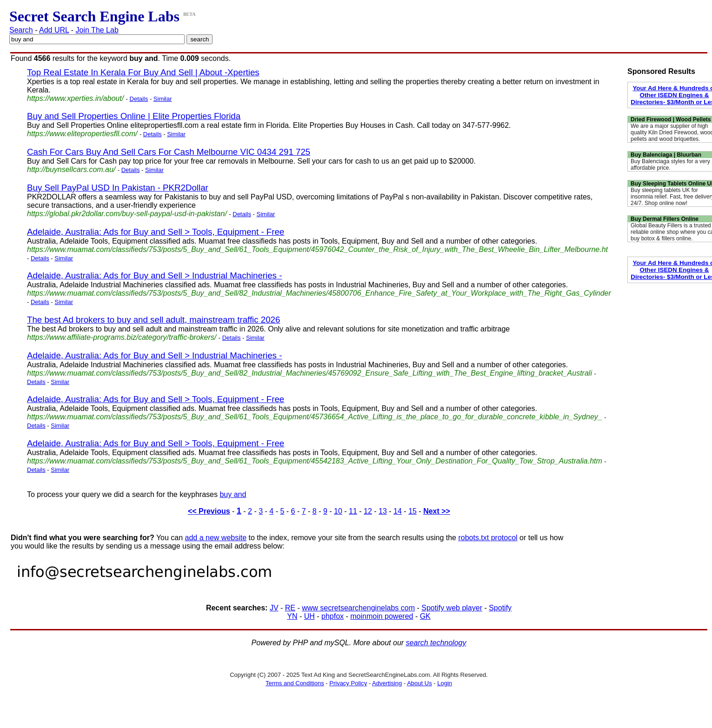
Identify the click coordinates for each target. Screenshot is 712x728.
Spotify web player (452, 608)
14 (398, 511)
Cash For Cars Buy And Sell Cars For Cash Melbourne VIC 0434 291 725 (169, 152)
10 (338, 511)
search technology (436, 643)
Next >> (437, 511)
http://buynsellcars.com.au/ (71, 169)
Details (139, 99)
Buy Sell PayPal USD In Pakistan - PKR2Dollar (118, 188)
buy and (233, 494)
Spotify (500, 608)
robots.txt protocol (488, 538)
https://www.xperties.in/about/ (75, 98)
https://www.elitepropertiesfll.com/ (82, 134)
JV (274, 608)
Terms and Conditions (295, 683)
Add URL (54, 30)
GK (425, 616)
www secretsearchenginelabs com (358, 608)
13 (383, 511)
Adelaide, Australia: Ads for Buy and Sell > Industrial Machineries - (154, 275)
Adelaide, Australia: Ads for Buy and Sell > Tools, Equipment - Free (156, 232)
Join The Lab (97, 30)
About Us (419, 683)
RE (290, 608)
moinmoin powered (382, 616)
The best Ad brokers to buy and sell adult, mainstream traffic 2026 (153, 320)
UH (309, 616)
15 (413, 511)
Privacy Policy (348, 683)
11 (353, 511)
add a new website (216, 538)
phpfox (333, 616)
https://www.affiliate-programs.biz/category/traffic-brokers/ (122, 337)
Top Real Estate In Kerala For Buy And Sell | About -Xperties (143, 72)
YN (292, 616)
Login (445, 683)
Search (21, 30)
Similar (163, 99)
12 (368, 511)
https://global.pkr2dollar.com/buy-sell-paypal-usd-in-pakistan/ (127, 214)
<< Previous (209, 511)
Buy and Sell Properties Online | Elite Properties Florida (134, 116)
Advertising (387, 683)
